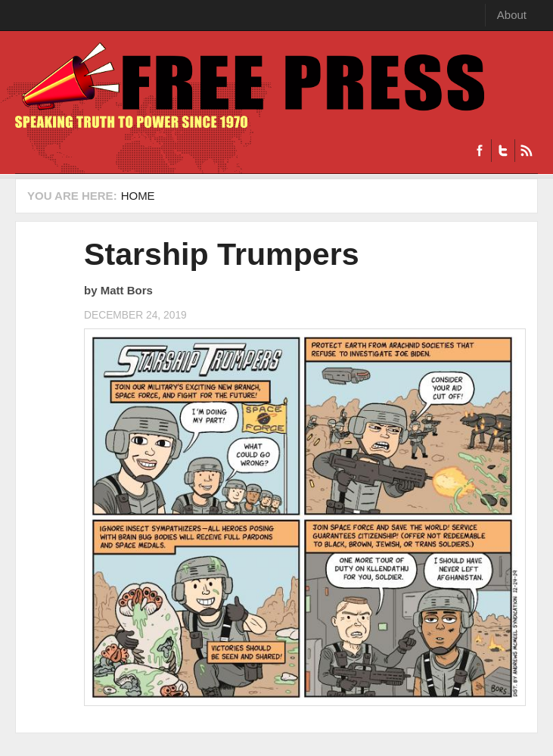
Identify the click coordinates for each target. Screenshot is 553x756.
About (512, 15)
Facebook (480, 151)
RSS (526, 151)
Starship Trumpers (222, 254)
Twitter (503, 151)
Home (138, 196)
